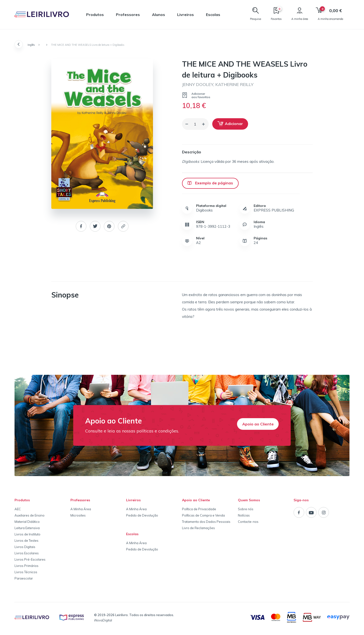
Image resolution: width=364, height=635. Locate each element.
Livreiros (186, 15)
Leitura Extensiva (27, 528)
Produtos (95, 15)
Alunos (159, 15)
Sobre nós (246, 509)
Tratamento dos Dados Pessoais (206, 522)
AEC (18, 509)
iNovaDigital (103, 620)
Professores (128, 15)
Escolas (213, 15)
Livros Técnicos (26, 572)
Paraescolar (24, 578)
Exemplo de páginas (210, 183)
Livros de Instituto (27, 534)
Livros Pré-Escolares (30, 559)
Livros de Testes (27, 541)
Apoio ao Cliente (258, 424)
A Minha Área (81, 509)
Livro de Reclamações (198, 528)
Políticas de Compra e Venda (203, 515)
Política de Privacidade (199, 509)
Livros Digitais (25, 547)
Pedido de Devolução (142, 515)
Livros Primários (27, 566)
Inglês (31, 45)
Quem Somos (249, 500)
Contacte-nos (248, 522)
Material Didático (27, 522)
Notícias (244, 515)
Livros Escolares (27, 553)
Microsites (78, 515)
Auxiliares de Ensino (30, 515)
